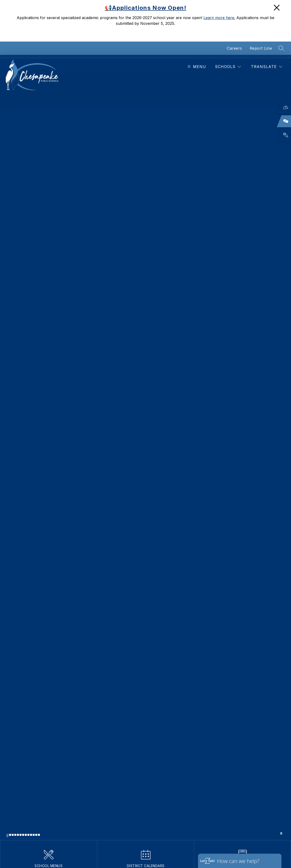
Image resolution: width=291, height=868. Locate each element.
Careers (234, 48)
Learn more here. (219, 18)
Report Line (261, 48)
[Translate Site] (267, 67)
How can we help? (238, 861)
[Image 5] (18, 835)
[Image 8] (26, 835)
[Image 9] (28, 835)
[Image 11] (34, 835)
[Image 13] (39, 835)
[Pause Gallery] (281, 833)
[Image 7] (23, 835)
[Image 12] (36, 835)
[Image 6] (21, 835)
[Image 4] (15, 835)
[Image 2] (10, 835)
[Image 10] (31, 835)
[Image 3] (13, 835)
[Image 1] (7, 836)
